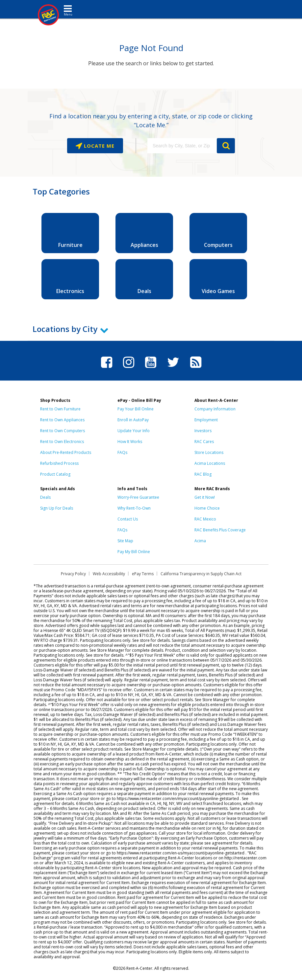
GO (226, 146)
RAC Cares (204, 442)
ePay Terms (143, 574)
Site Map (125, 541)
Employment (206, 420)
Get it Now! (205, 497)
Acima (200, 541)
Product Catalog (55, 474)
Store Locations (209, 452)
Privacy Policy (73, 574)
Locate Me (98, 146)
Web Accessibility (109, 574)
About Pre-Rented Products (66, 452)
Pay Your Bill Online (136, 409)
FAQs (122, 452)
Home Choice (207, 508)
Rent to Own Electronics (62, 442)
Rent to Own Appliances (62, 420)
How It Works (130, 442)
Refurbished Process (59, 463)
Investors (203, 431)
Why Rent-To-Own (134, 508)
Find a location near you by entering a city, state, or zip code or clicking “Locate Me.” (151, 120)
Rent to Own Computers (63, 431)
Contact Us (128, 519)
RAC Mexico (205, 519)
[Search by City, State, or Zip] (182, 146)
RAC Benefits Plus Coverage (220, 530)
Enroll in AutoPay (133, 420)
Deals (45, 497)
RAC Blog (203, 474)
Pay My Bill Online (134, 552)
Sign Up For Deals (57, 508)
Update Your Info (134, 431)
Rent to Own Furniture (60, 409)
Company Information (215, 409)
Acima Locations (210, 463)
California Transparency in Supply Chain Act (201, 574)
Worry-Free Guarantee (138, 497)
